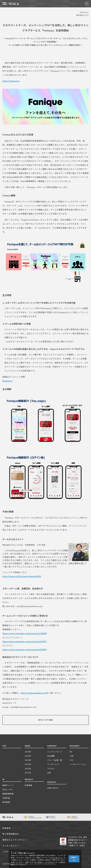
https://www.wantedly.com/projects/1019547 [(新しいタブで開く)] (25, 650)
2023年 (28, 764)
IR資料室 (6, 798)
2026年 (28, 752)
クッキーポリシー (11, 846)
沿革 (49, 773)
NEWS (28, 746)
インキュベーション (78, 764)
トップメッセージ (55, 752)
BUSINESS (75, 746)
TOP (4, 746)
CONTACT (52, 782)
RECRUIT (29, 779)
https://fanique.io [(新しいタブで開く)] (11, 81)
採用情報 (29, 785)
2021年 (28, 773)
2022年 (28, 768)
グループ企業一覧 (55, 760)
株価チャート (8, 785)
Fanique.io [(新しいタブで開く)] (7, 381)
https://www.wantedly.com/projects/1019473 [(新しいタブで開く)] (25, 642)
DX (71, 752)
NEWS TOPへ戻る (45, 720)
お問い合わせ (53, 788)
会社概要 (51, 756)
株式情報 (6, 802)
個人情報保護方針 (11, 834)
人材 (72, 756)
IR (3, 779)
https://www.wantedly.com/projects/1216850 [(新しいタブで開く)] (25, 634)
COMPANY (52, 746)
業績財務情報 (8, 794)
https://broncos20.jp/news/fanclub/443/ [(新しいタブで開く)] (22, 576)
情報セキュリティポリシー (15, 840)
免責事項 (7, 828)
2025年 (28, 756)
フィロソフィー (54, 764)
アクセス (51, 768)
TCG (72, 760)
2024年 (28, 760)
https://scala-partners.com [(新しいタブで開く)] (34, 693)
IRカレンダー (8, 789)
